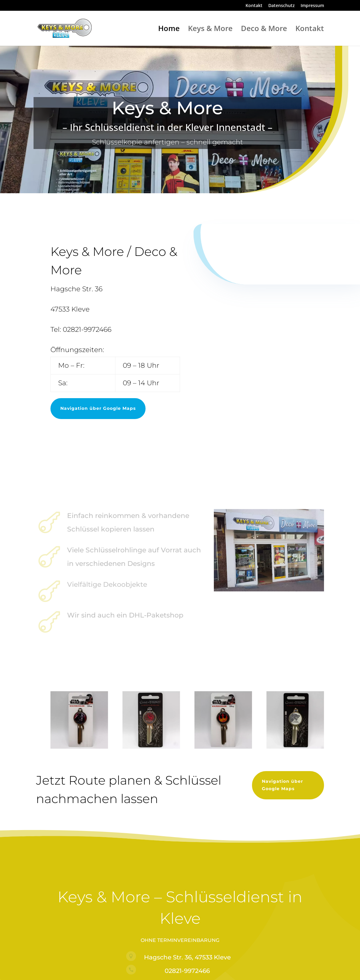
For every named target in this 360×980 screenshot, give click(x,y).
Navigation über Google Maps (98, 408)
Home (169, 30)
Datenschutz (282, 6)
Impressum (312, 6)
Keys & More (210, 30)
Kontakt (254, 6)
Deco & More (264, 30)
